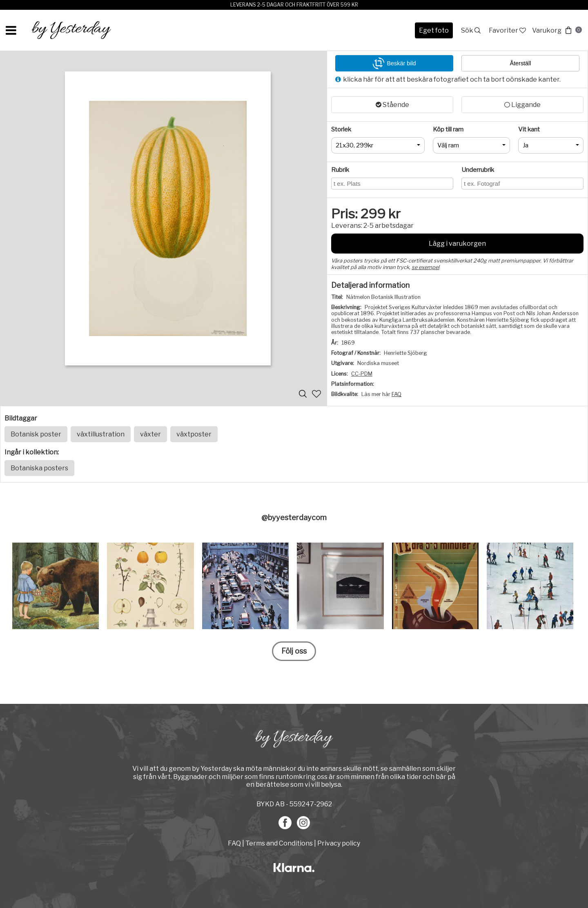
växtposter (194, 434)
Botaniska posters (39, 468)
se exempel (425, 267)
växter (150, 434)
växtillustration (101, 434)
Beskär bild (394, 63)
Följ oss (294, 651)
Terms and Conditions (279, 843)
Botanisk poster (36, 434)
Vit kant (529, 129)
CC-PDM (362, 374)
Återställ (521, 63)
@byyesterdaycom (294, 517)
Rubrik (340, 170)
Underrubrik (478, 170)
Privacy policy (339, 843)
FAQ (396, 394)
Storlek (341, 129)
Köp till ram (448, 129)
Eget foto (434, 30)
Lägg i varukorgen (457, 244)
